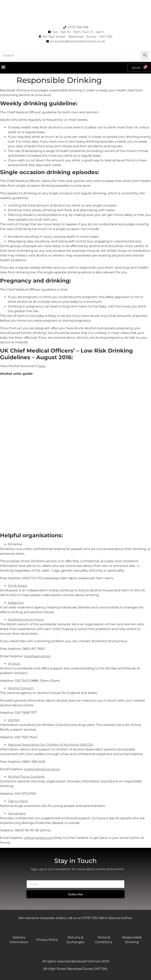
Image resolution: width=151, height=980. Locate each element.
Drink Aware (17, 586)
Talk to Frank (18, 801)
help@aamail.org (37, 656)
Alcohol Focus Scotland (26, 777)
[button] (3, 67)
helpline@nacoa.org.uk (42, 769)
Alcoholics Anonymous (26, 620)
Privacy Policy (47, 940)
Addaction (16, 603)
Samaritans (17, 813)
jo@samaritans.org (38, 838)
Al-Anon (14, 664)
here (42, 366)
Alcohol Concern (21, 688)
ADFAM (14, 720)
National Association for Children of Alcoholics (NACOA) (51, 745)
